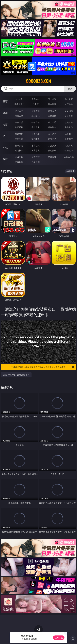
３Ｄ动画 (69, 111)
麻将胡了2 (19, 104)
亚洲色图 (36, 134)
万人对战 (52, 99)
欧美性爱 (69, 122)
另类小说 (36, 150)
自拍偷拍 (36, 111)
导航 (5, 159)
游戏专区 (69, 99)
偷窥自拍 (19, 134)
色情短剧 (36, 162)
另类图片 (69, 139)
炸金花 (36, 104)
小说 (5, 148)
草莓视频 (52, 157)
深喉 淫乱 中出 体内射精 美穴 (16, 375)
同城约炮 (19, 157)
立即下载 (59, 638)
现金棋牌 (52, 104)
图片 (5, 136)
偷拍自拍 (36, 122)
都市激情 (19, 145)
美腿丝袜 (19, 139)
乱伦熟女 (52, 127)
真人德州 (36, 99)
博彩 (5, 101)
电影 (5, 124)
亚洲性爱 (19, 122)
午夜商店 (36, 157)
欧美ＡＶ (52, 111)
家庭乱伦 (36, 145)
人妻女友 (52, 145)
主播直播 (52, 116)
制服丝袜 (19, 127)
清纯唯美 (36, 139)
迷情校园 (19, 150)
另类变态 (69, 127)
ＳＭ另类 (69, 116)
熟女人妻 (19, 116)
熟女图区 (52, 139)
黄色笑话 (52, 150)
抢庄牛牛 (69, 104)
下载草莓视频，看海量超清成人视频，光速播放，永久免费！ (43, 367)
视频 (5, 113)
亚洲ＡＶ (19, 111)
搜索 (70, 89)
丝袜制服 (36, 116)
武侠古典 (69, 145)
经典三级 (36, 127)
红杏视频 (19, 162)
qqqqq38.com (38, 81)
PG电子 (19, 99)
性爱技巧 (69, 150)
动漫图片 (69, 134)
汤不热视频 (69, 157)
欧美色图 (52, 134)
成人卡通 (52, 122)
